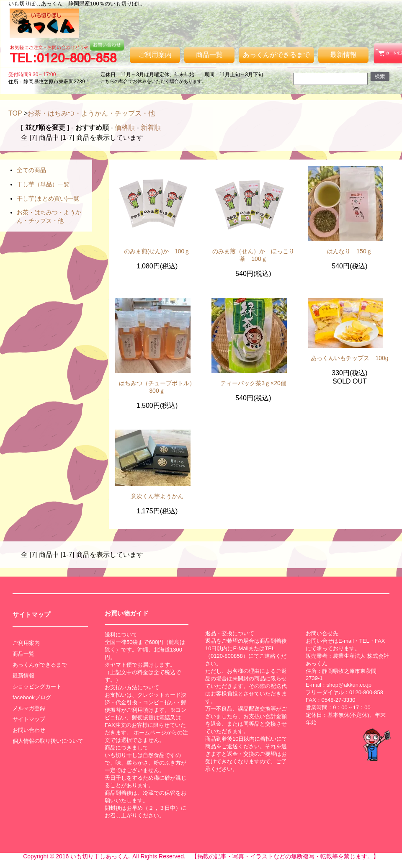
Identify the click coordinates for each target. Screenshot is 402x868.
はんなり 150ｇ (349, 251)
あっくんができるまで (276, 55)
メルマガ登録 (29, 708)
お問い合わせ (29, 730)
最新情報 (343, 55)
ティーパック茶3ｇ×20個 (253, 383)
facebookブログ (32, 697)
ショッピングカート (37, 686)
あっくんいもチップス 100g (349, 358)
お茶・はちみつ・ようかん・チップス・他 (91, 113)
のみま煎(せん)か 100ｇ (157, 251)
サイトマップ (29, 719)
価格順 (125, 127)
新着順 (151, 127)
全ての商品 (31, 170)
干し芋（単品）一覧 (43, 184)
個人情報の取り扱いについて (48, 741)
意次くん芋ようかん (157, 496)
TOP (15, 113)
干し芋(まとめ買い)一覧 (48, 198)
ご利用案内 (155, 55)
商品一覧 (209, 55)
